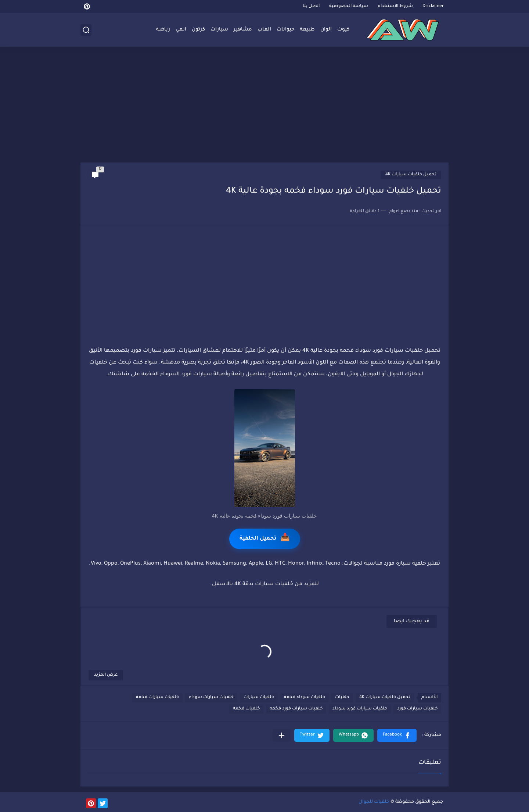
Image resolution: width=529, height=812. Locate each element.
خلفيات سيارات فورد (417, 709)
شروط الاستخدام (395, 6)
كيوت (343, 30)
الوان (326, 30)
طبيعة (307, 30)
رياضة (163, 30)
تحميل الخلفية (265, 539)
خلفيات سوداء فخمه (305, 697)
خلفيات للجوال (374, 802)
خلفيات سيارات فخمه (157, 697)
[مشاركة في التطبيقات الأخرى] (282, 735)
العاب (264, 30)
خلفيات (342, 697)
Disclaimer (433, 6)
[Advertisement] (264, 105)
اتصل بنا (311, 6)
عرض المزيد (106, 675)
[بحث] (86, 30)
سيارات (219, 30)
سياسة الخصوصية (349, 6)
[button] (397, 735)
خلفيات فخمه (246, 709)
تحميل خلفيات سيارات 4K (411, 175)
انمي (181, 30)
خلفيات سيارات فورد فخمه (296, 709)
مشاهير (243, 30)
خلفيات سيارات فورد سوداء (360, 709)
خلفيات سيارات (259, 697)
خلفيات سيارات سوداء (211, 697)
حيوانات (285, 30)
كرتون (198, 30)
